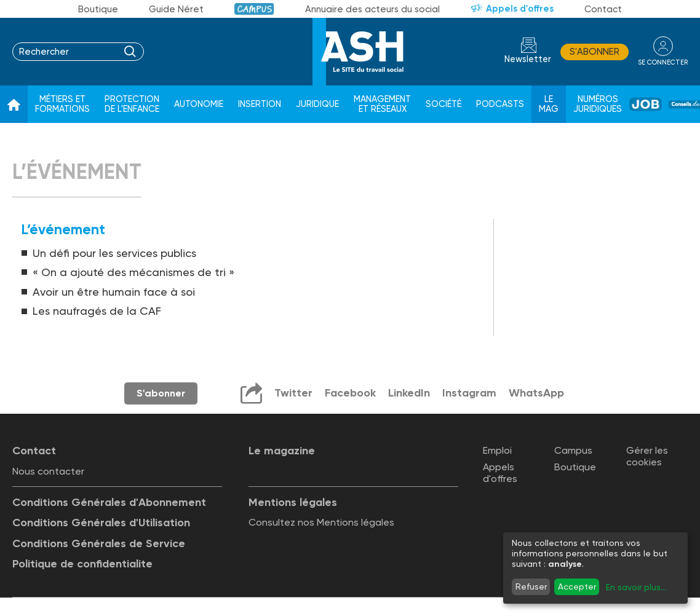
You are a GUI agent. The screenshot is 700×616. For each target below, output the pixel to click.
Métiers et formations (62, 104)
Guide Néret (176, 9)
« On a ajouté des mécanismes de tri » (133, 272)
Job (646, 104)
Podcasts (500, 104)
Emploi (497, 450)
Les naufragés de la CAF (97, 311)
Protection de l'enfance (132, 104)
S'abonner (595, 52)
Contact (603, 9)
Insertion (260, 104)
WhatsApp (536, 393)
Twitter (293, 393)
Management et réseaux (382, 104)
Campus (254, 9)
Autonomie (199, 104)
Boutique (98, 9)
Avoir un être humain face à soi (114, 292)
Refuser (531, 586)
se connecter (663, 62)
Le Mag (549, 104)
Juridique (317, 104)
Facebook (350, 393)
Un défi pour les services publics (114, 253)
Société (443, 104)
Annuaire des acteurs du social (372, 9)
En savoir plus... (636, 587)
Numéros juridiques (598, 104)
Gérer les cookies (647, 456)
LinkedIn (409, 393)
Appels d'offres (520, 9)
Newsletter (528, 59)
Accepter (577, 586)
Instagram (469, 393)
